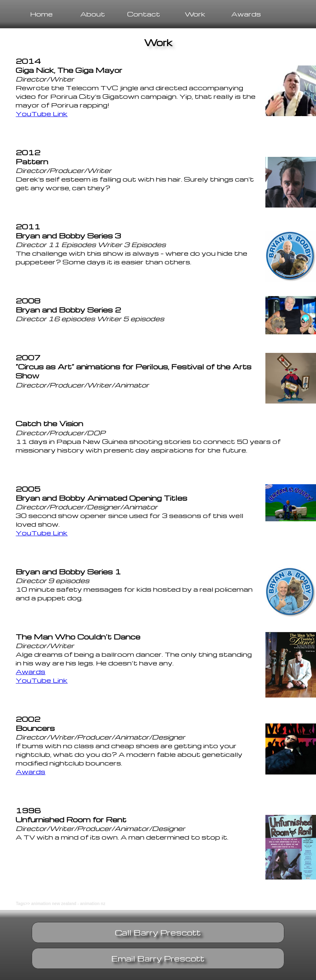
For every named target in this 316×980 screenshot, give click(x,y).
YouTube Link (42, 113)
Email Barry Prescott (158, 958)
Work (195, 14)
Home (41, 14)
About (93, 14)
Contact (144, 14)
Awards (246, 14)
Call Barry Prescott (158, 932)
